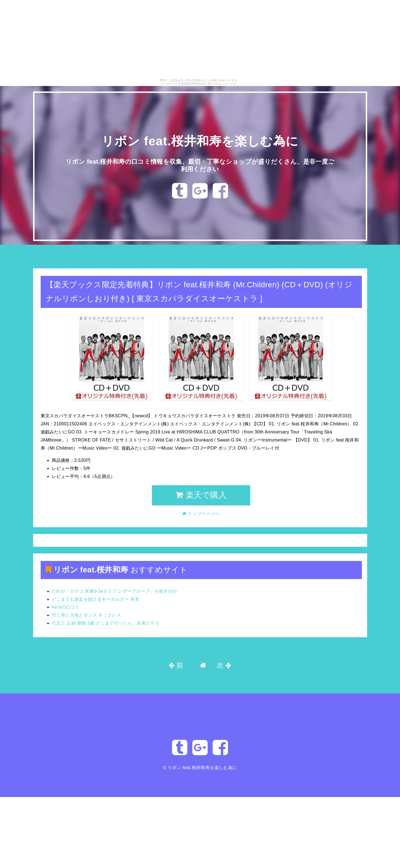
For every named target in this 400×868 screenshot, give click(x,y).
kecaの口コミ (66, 607)
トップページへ (52, 260)
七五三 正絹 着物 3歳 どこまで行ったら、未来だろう (106, 623)
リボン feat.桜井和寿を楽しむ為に (200, 141)
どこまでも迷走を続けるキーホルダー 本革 (96, 599)
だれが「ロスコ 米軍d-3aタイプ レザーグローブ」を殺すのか (115, 591)
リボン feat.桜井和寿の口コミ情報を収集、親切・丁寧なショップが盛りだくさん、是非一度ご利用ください (200, 165)
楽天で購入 (201, 495)
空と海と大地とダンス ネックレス (87, 615)
